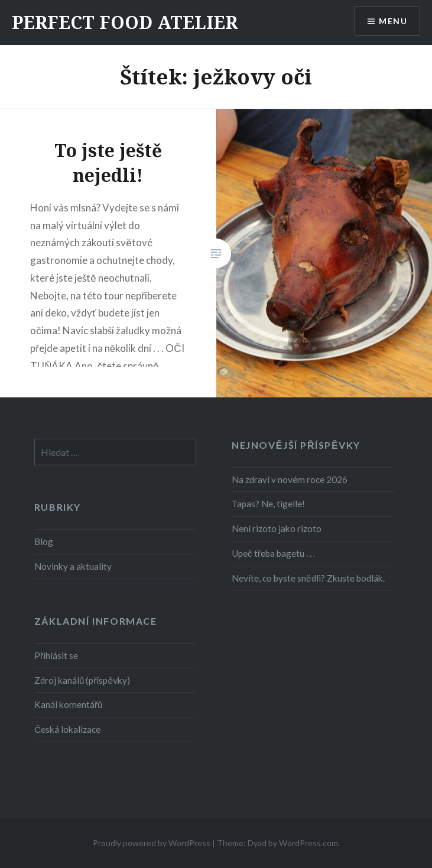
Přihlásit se (56, 655)
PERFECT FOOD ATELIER (125, 22)
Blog (44, 541)
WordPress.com (308, 843)
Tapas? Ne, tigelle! (268, 504)
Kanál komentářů (69, 704)
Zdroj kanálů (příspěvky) (82, 680)
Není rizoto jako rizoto (277, 528)
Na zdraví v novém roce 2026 (290, 479)
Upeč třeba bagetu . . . (273, 553)
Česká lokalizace (67, 729)
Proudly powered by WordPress (152, 843)
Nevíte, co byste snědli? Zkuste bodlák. (308, 578)
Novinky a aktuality (73, 566)
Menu (393, 21)
